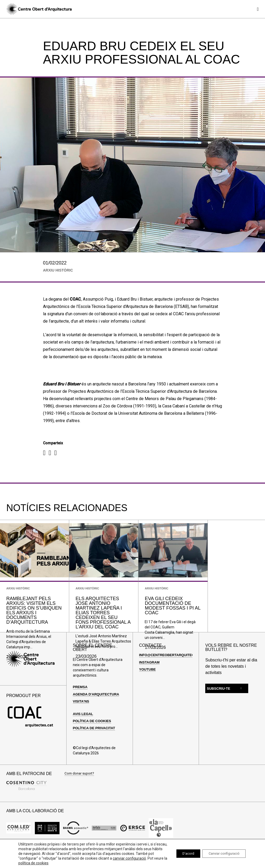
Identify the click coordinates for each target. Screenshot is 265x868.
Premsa (81, 703)
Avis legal (84, 730)
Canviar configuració (221, 854)
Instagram (150, 678)
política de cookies (89, 863)
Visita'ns (82, 717)
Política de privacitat (96, 744)
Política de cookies (93, 737)
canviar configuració (35, 863)
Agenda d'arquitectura (98, 710)
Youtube (148, 685)
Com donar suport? (80, 790)
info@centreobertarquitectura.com (179, 671)
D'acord (180, 854)
